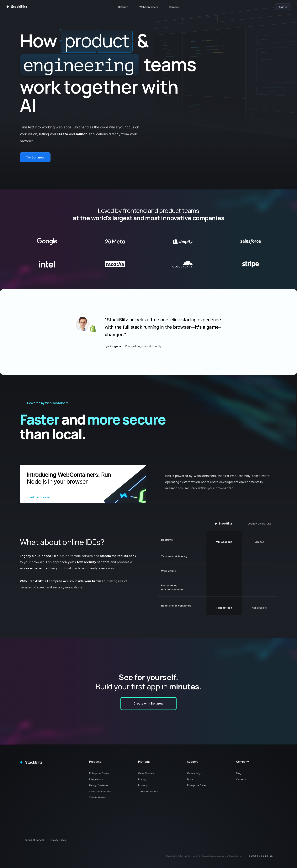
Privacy (143, 785)
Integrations (96, 779)
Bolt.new (123, 7)
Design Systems (99, 785)
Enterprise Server (100, 773)
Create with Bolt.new (148, 703)
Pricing (142, 779)
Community (194, 773)
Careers (174, 7)
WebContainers (149, 7)
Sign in (283, 7)
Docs (190, 779)
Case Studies (146, 773)
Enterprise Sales (197, 785)
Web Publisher (98, 797)
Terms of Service (148, 791)
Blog (239, 773)
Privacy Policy (58, 840)
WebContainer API (100, 791)
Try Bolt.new (35, 157)
